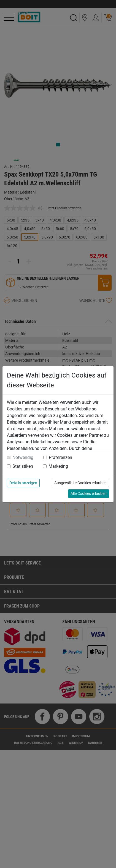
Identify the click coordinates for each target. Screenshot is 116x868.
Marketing (58, 466)
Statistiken (23, 466)
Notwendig (23, 457)
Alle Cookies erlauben (89, 493)
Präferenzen (60, 457)
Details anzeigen (23, 483)
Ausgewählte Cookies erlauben (80, 483)
